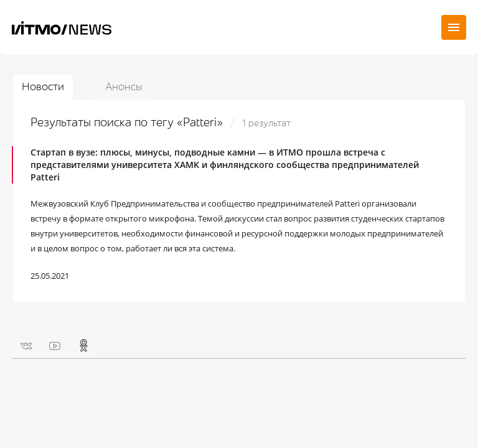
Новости (43, 87)
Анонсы (124, 87)
